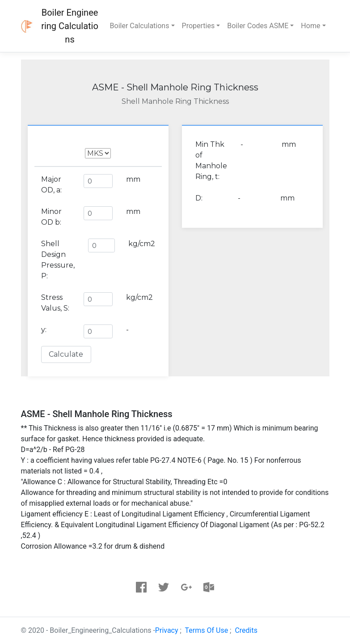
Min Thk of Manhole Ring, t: (211, 160)
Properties (198, 26)
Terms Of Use (207, 630)
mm (133, 179)
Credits (246, 630)
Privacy (167, 630)
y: (44, 330)
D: (199, 198)
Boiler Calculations (140, 26)
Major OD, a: (51, 185)
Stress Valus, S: (55, 303)
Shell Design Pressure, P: (58, 260)
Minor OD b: (51, 217)
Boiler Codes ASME (258, 26)
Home (310, 26)
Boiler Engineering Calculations (70, 26)
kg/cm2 (142, 244)
